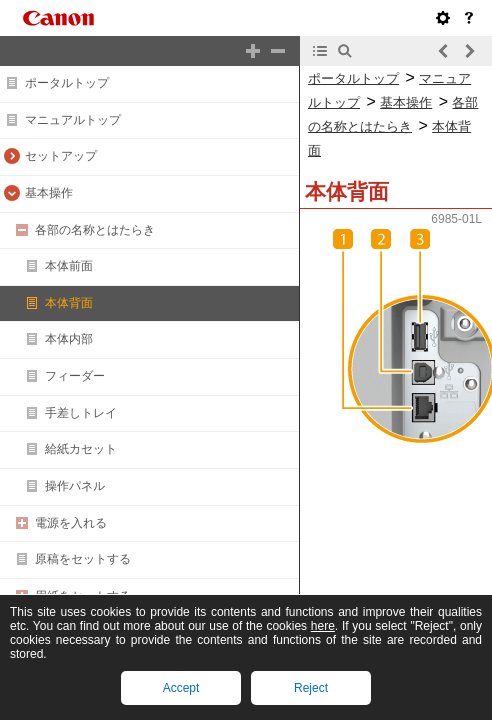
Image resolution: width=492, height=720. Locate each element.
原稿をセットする (83, 559)
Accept (181, 688)
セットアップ (61, 156)
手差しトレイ (81, 413)
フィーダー (75, 376)
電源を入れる (71, 523)
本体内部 (69, 339)
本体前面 (69, 266)
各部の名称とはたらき (95, 230)
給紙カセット (81, 449)
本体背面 (69, 303)
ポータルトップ (67, 83)
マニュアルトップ (73, 120)
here (323, 626)
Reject (311, 688)
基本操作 (49, 193)
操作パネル (75, 486)
